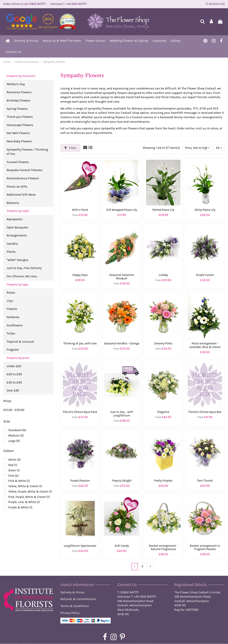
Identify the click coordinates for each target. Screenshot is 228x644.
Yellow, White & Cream (25, 486)
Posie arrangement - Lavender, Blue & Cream (205, 345)
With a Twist (80, 210)
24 (219, 148)
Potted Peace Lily (163, 210)
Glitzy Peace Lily (205, 210)
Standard (17, 430)
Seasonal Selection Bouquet (122, 277)
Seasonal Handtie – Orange (122, 343)
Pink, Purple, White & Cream (29, 497)
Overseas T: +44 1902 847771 (68, 4)
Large (14, 441)
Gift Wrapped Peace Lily (122, 210)
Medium (16, 436)
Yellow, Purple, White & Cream (30, 492)
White (14, 460)
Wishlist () (215, 4)
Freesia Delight (122, 481)
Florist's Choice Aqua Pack (80, 412)
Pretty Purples (163, 481)
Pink (13, 476)
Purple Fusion (205, 275)
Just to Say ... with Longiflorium (122, 414)
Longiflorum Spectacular (80, 546)
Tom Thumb (205, 481)
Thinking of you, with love (80, 343)
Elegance (163, 412)
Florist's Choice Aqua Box (205, 412)
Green (14, 470)
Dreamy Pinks (163, 343)
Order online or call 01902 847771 (25, 4)
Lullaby (163, 275)
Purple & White (20, 507)
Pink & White (19, 481)
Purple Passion (80, 481)
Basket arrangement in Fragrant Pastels (205, 548)
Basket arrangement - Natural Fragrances (163, 548)
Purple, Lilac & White (24, 502)
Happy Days (80, 275)
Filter (70, 148)
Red (13, 465)
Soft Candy (122, 546)
